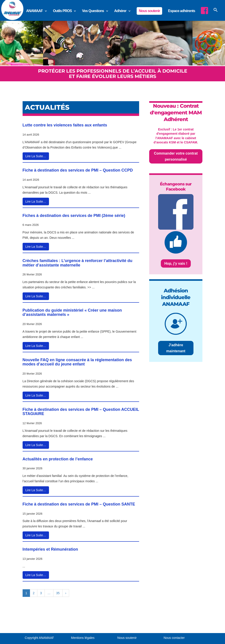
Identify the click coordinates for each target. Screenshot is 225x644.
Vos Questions (93, 11)
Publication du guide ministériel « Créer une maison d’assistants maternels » (72, 313)
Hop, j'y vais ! (176, 263)
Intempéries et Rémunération (50, 549)
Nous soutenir (150, 11)
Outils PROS (62, 11)
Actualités (13, 11)
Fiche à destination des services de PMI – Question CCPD (78, 170)
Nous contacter (174, 638)
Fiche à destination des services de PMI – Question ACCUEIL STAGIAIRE (81, 412)
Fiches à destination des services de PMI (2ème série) (74, 216)
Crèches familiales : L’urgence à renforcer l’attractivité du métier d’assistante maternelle (77, 263)
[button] (216, 14)
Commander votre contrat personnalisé (176, 156)
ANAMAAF (34, 11)
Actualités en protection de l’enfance (58, 459)
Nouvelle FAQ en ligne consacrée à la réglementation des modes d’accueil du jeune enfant (77, 362)
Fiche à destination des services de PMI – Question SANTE (79, 504)
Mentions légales (83, 638)
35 (58, 593)
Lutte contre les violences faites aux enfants (65, 125)
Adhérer (120, 11)
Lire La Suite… (36, 156)
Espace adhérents (181, 11)
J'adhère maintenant (176, 348)
